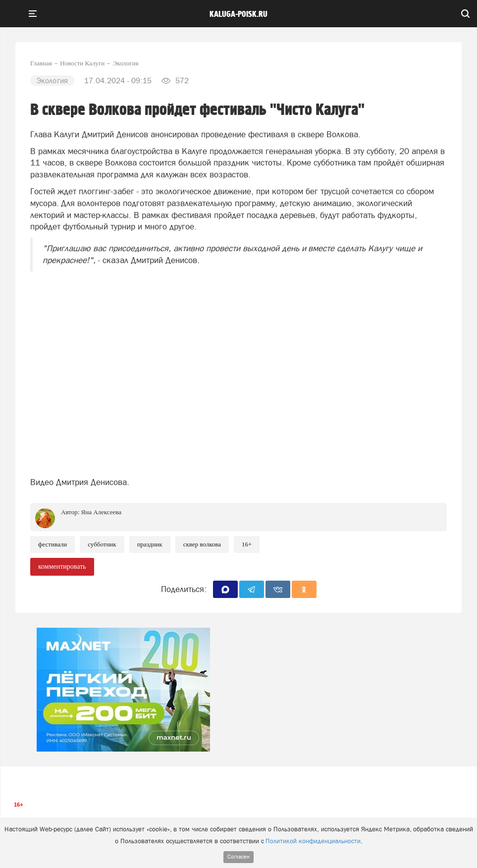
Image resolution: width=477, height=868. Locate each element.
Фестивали (53, 544)
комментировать (62, 567)
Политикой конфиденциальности (313, 841)
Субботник (102, 544)
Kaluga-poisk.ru (238, 14)
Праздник (150, 544)
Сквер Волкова (202, 544)
